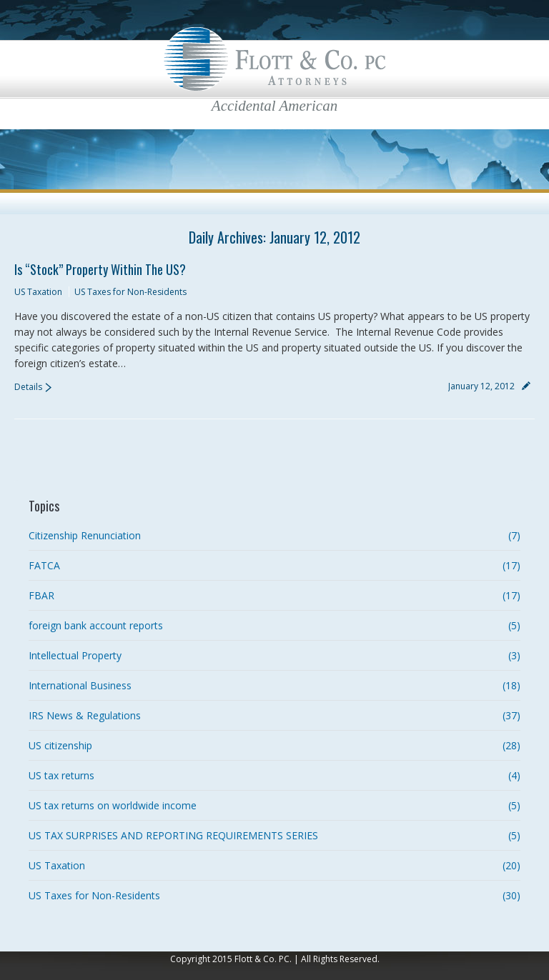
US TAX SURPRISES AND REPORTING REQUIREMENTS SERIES (173, 835)
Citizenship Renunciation (85, 535)
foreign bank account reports (96, 625)
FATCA (44, 565)
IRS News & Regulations (85, 715)
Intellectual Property (75, 655)
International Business (80, 685)
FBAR (41, 595)
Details (28, 387)
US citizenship (60, 745)
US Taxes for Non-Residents (130, 292)
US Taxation (38, 292)
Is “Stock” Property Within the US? (100, 269)
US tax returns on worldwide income (113, 805)
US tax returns (61, 775)
